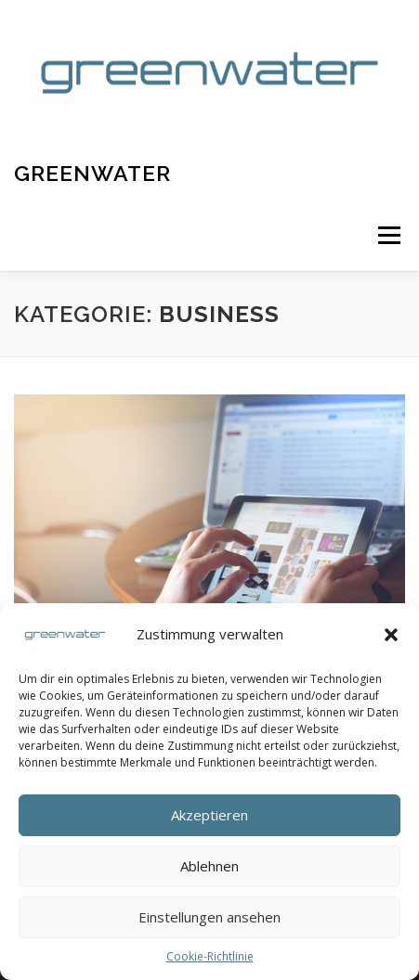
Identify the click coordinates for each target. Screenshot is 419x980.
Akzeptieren (209, 815)
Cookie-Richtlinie (210, 956)
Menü (388, 236)
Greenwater (92, 173)
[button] (391, 635)
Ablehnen (209, 866)
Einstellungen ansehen (209, 917)
